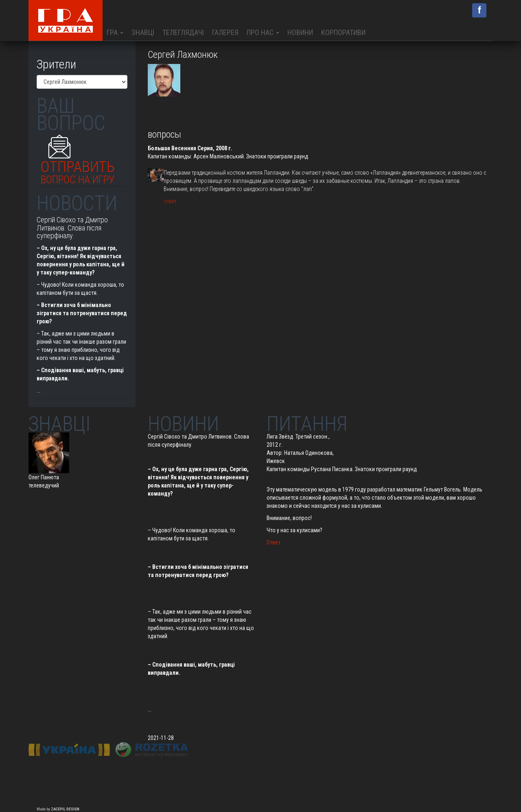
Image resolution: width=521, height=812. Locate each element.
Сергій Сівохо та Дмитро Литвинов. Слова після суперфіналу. (72, 228)
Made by (58, 809)
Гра (115, 32)
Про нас (263, 32)
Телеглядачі (183, 32)
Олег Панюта (44, 477)
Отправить (78, 170)
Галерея (225, 32)
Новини (300, 32)
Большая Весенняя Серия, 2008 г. (190, 148)
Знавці (143, 32)
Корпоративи (343, 32)
